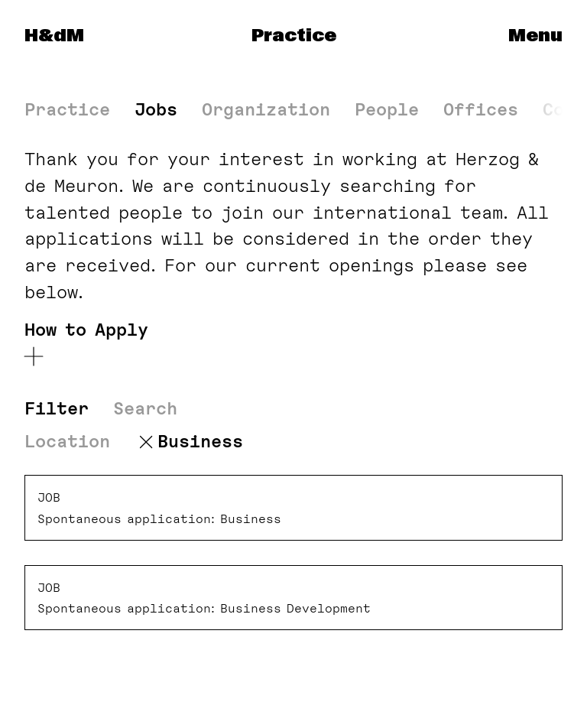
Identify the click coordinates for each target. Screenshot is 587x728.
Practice (294, 36)
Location (67, 442)
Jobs (156, 109)
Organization (266, 109)
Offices (481, 109)
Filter (57, 409)
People (387, 109)
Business (200, 442)
